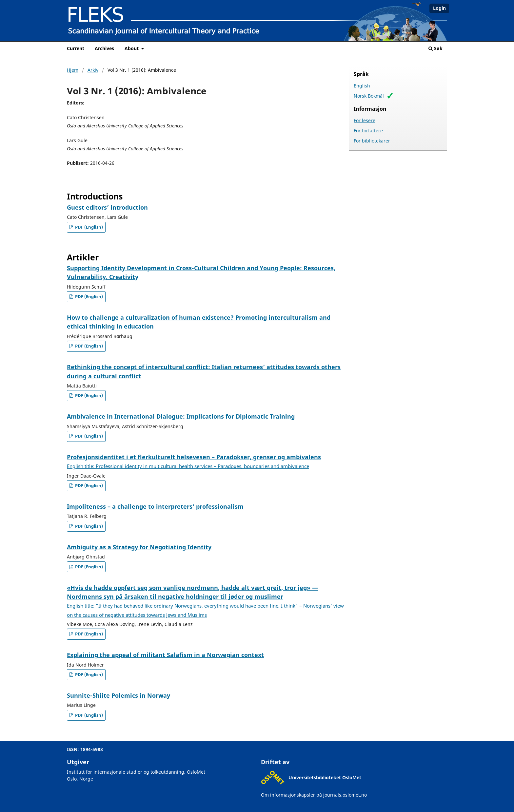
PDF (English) (89, 227)
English (362, 86)
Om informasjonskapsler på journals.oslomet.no (314, 795)
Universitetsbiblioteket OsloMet (325, 777)
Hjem (73, 70)
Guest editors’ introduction (107, 207)
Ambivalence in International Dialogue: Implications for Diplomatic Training (181, 416)
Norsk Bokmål (369, 96)
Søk (435, 48)
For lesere (365, 120)
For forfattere (368, 131)
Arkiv (93, 70)
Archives (104, 48)
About (132, 48)
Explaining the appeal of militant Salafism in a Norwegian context (165, 655)
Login (439, 8)
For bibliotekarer (372, 141)
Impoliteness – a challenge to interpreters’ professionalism (155, 506)
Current (76, 48)
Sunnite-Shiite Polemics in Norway (119, 695)
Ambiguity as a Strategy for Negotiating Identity (139, 547)
